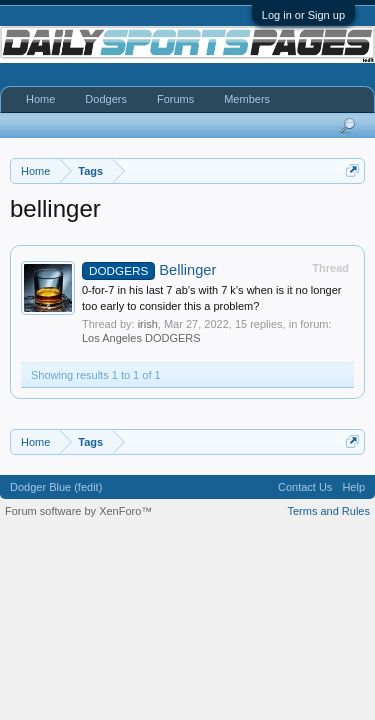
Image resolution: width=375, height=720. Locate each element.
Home (40, 99)
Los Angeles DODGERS (141, 338)
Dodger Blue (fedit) (56, 487)
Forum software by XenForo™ (78, 511)
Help (353, 487)
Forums (175, 99)
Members (247, 99)
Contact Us (305, 487)
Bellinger (149, 270)
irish (148, 324)
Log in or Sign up (303, 15)
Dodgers (106, 99)
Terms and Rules (328, 511)
